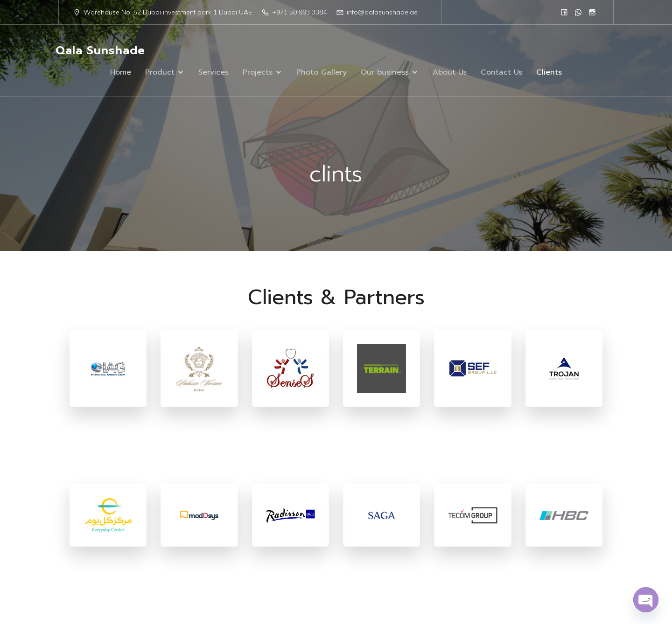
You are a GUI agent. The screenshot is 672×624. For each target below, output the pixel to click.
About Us (450, 72)
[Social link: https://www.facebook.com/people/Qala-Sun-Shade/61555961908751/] (564, 12)
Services (213, 72)
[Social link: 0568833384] (578, 12)
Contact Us (501, 72)
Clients (549, 72)
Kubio (441, 589)
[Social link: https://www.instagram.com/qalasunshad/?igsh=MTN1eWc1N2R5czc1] (592, 12)
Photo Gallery (322, 72)
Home (121, 72)
